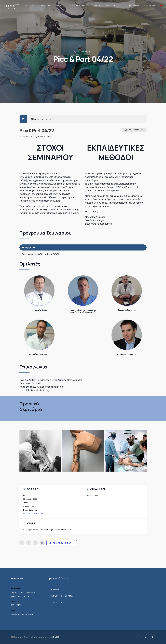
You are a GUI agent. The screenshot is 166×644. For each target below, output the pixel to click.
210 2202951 (17, 605)
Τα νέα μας (134, 6)
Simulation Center (77, 6)
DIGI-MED (54, 637)
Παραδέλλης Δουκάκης (127, 335)
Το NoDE (30, 6)
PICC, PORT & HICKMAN (84, 52)
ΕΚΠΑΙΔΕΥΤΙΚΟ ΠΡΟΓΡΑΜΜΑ (62, 596)
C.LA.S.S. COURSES (58, 603)
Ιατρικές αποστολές (100, 6)
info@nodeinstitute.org (22, 614)
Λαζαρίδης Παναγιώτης (39, 335)
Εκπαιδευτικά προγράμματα (51, 6)
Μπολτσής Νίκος (39, 291)
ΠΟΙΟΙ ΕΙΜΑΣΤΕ (57, 589)
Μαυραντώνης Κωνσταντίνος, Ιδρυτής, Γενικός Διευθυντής (83, 291)
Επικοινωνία (150, 6)
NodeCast (119, 6)
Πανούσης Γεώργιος (127, 291)
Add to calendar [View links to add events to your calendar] (62, 543)
